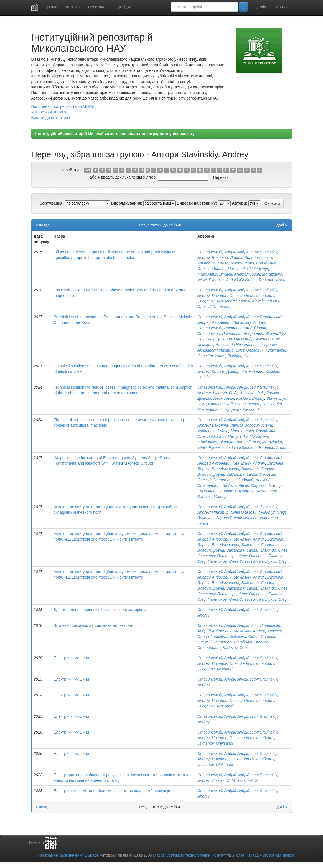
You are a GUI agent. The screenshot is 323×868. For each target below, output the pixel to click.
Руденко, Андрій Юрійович (233, 280)
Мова (282, 7)
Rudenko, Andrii (272, 280)
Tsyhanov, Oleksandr (215, 743)
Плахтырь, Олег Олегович (242, 556)
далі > (282, 225)
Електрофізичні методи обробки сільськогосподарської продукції (112, 791)
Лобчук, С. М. (224, 780)
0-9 (87, 170)
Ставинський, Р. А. (225, 404)
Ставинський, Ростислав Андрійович (232, 328)
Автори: (240, 203)
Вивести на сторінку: (197, 203)
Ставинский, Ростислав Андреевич (230, 334)
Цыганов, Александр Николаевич (227, 345)
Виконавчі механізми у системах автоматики (93, 625)
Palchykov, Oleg (273, 561)
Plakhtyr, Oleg (239, 356)
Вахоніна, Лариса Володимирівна (242, 258)
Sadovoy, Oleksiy (237, 648)
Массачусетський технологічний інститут (190, 855)
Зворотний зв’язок (278, 855)
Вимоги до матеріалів (51, 118)
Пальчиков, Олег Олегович (232, 561)
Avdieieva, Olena (244, 637)
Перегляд (98, 7)
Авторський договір (49, 112)
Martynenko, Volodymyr (248, 269)
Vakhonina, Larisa (213, 263)
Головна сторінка (63, 7)
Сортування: (52, 203)
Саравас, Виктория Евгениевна (247, 491)
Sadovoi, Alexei (249, 301)
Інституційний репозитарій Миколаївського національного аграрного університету (115, 134)
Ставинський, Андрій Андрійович (227, 252)
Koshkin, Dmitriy (250, 398)
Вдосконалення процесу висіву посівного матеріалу (100, 610)
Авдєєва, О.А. (252, 393)
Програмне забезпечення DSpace (68, 855)
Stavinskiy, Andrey (249, 322)
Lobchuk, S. (248, 780)
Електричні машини (71, 658)
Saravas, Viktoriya (213, 497)
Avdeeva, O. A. (225, 393)
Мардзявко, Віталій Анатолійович (229, 274)
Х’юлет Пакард (245, 855)
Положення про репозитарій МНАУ (63, 106)
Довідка (124, 7)
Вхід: (264, 7)
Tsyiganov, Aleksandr (216, 301)
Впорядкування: (127, 203)
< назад (43, 225)
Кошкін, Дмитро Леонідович (237, 371)
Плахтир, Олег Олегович (240, 350)
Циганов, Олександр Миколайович (243, 296)
